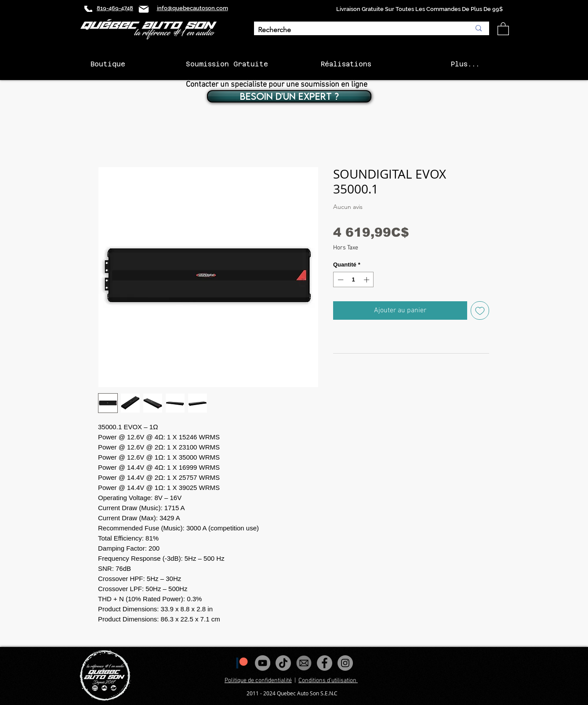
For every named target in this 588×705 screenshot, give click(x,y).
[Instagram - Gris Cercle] (345, 663)
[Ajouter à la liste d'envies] (480, 310)
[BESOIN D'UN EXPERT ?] (289, 96)
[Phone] (88, 9)
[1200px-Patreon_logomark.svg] (242, 663)
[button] (503, 28)
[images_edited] (304, 663)
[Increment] (367, 280)
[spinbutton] (354, 280)
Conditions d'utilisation (328, 681)
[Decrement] (340, 280)
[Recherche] (358, 30)
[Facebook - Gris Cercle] (325, 663)
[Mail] (144, 9)
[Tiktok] (283, 663)
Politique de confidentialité (258, 681)
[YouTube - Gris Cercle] (263, 663)
